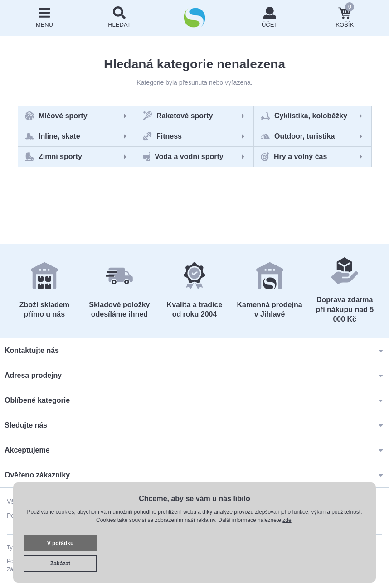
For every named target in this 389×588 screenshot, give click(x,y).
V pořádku (61, 543)
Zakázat (60, 564)
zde (287, 520)
